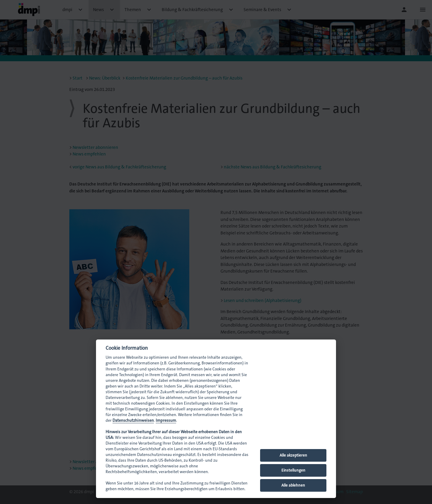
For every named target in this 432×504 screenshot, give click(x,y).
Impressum (166, 420)
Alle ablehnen (293, 485)
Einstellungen (293, 470)
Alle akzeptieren (293, 455)
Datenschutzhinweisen (133, 420)
